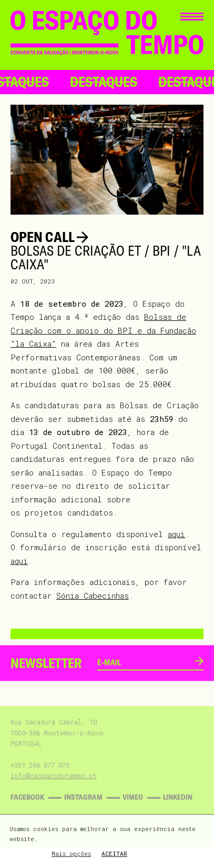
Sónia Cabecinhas (93, 596)
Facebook (27, 805)
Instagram (83, 805)
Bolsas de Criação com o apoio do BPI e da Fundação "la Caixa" (103, 330)
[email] (146, 671)
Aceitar (114, 855)
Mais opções (71, 855)
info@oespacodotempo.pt (54, 784)
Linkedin (178, 805)
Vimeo (133, 805)
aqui (176, 534)
